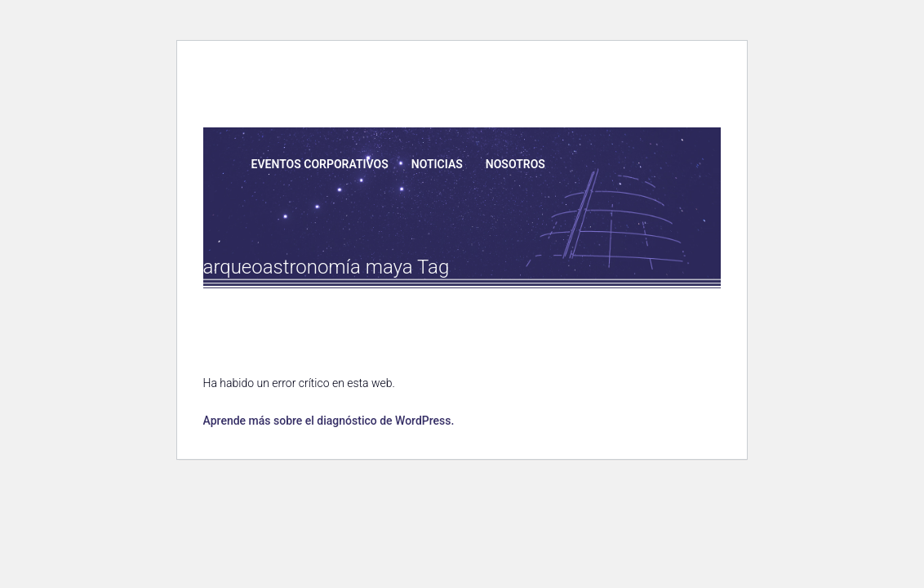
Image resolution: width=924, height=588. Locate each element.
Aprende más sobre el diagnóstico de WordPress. (328, 420)
